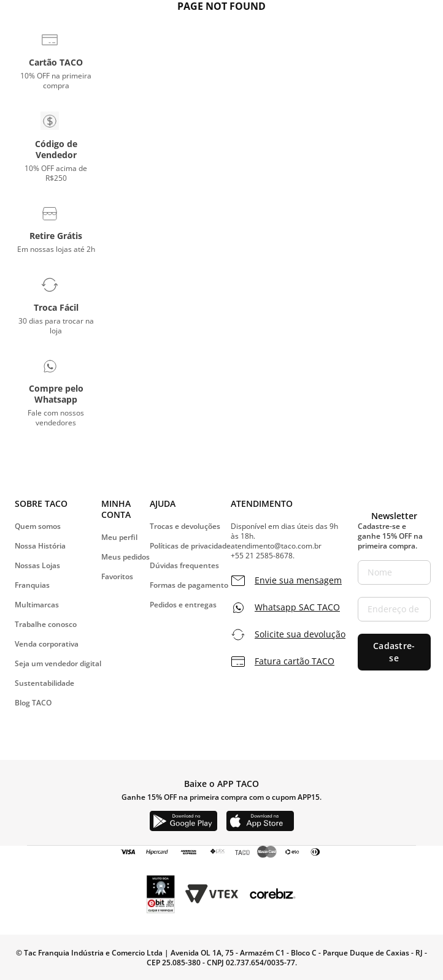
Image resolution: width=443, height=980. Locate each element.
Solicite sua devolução (300, 634)
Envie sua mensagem (298, 580)
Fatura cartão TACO (295, 661)
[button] (56, 61)
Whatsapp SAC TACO (297, 607)
